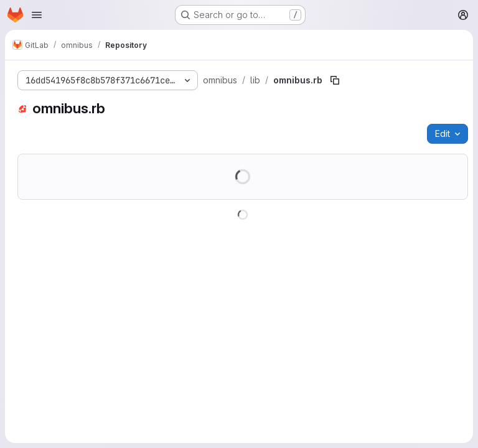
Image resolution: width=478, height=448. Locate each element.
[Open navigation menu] (37, 15)
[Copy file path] (335, 80)
